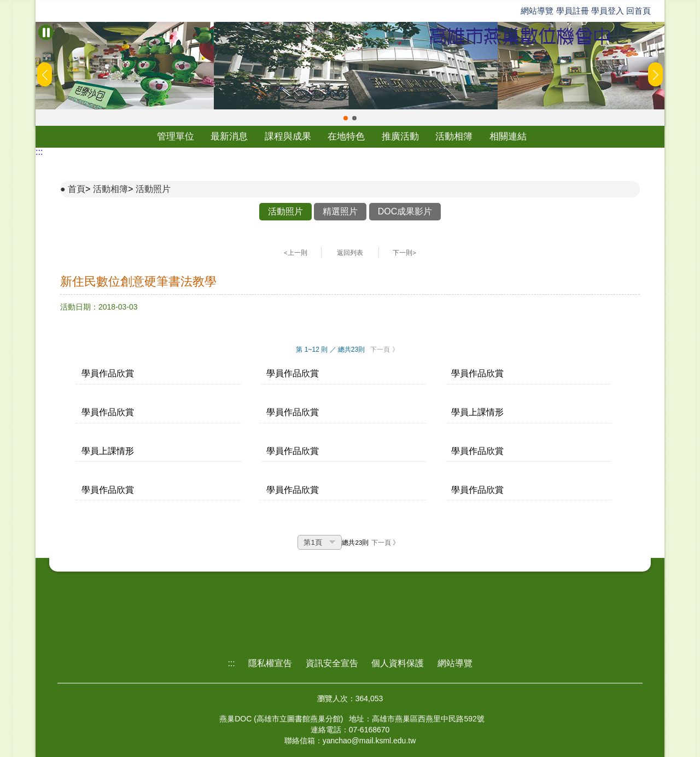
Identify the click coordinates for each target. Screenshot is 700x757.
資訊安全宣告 (332, 663)
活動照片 (153, 189)
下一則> (404, 253)
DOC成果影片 (405, 211)
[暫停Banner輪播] (46, 32)
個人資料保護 (398, 663)
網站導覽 (537, 11)
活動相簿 (454, 136)
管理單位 (176, 136)
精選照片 (340, 211)
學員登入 (608, 11)
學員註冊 (573, 11)
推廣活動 (400, 136)
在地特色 (346, 136)
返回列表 (350, 253)
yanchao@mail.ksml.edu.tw (369, 741)
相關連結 (508, 136)
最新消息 (229, 136)
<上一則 (296, 253)
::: (39, 152)
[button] (346, 118)
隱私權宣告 (270, 663)
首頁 (77, 189)
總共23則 (355, 543)
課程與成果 (288, 136)
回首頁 (638, 11)
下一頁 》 (384, 350)
